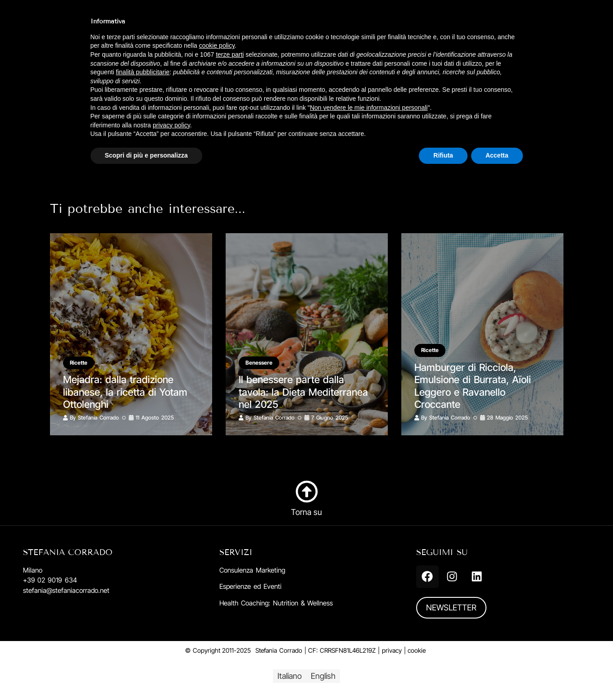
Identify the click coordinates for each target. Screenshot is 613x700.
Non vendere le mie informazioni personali (369, 108)
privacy (392, 650)
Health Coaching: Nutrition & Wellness (276, 603)
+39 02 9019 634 (50, 580)
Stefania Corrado (98, 418)
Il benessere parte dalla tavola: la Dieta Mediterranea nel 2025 (304, 392)
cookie (417, 650)
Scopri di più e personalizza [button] (146, 155)
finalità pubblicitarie (143, 72)
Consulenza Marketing (252, 570)
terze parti (230, 54)
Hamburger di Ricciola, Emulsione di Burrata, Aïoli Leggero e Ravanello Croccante (473, 386)
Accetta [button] (497, 155)
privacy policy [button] (171, 125)
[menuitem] (290, 676)
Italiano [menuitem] (290, 676)
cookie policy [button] (217, 45)
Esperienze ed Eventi (250, 586)
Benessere (259, 363)
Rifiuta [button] (443, 155)
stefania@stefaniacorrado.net (66, 590)
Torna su (307, 512)
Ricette (79, 363)
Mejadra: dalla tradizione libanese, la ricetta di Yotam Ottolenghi (125, 392)
